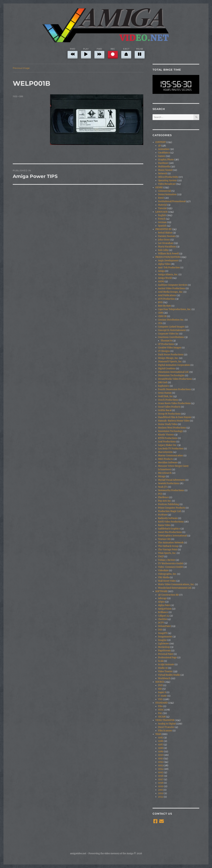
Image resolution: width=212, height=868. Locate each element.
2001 (160, 790)
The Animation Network (171, 543)
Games (162, 156)
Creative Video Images (170, 348)
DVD (160, 685)
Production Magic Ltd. (170, 511)
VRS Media (164, 577)
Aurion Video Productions (172, 288)
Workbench (164, 678)
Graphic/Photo (166, 160)
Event (161, 198)
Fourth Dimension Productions (174, 389)
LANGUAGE (161, 212)
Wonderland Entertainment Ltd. (175, 588)
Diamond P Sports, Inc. (170, 362)
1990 (161, 755)
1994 (161, 769)
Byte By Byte (164, 306)
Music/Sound (165, 170)
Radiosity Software (168, 518)
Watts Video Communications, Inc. (176, 584)
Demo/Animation (167, 194)
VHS (160, 699)
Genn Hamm (165, 393)
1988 (161, 748)
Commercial (164, 191)
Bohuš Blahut (165, 233)
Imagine (162, 640)
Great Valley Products (169, 407)
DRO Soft (163, 382)
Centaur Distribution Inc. (171, 320)
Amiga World (165, 278)
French (162, 219)
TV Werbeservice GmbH (171, 563)
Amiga (161, 271)
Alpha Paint (164, 605)
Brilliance (163, 612)
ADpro (161, 602)
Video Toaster (165, 671)
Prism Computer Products (172, 508)
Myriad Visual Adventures (172, 480)
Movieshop (164, 647)
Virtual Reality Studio (169, 675)
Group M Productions (169, 414)
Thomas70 (166, 341)
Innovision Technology (170, 431)
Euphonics (164, 386)
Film (160, 706)
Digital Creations (167, 369)
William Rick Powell (168, 254)
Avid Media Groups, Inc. (171, 292)
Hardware (163, 163)
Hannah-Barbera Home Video (174, 421)
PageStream (164, 651)
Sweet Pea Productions (170, 532)
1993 (161, 765)
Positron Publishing (169, 504)
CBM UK (162, 316)
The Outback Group (168, 546)
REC (113, 53)
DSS (160, 630)
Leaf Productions (167, 442)
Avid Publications (167, 295)
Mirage (162, 476)
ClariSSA (162, 619)
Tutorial (162, 208)
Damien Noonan (167, 236)
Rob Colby (163, 250)
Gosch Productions (168, 400)
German (162, 222)
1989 (161, 752)
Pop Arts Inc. (165, 501)
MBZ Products (166, 459)
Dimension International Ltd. (173, 372)
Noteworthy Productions (171, 490)
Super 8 (162, 692)
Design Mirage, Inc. (168, 358)
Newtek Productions (169, 483)
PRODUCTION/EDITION (168, 257)
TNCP (161, 557)
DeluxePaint (164, 626)
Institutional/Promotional (172, 201)
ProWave (163, 515)
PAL (160, 713)
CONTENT (161, 142)
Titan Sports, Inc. (167, 553)
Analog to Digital (167, 724)
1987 (161, 745)
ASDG (161, 281)
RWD (73, 53)
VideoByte (163, 570)
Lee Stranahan (166, 243)
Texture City (164, 539)
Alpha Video (164, 264)
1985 (161, 738)
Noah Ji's (163, 487)
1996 (161, 776)
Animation (164, 149)
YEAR (158, 734)
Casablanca (164, 153)
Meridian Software (168, 463)
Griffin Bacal (165, 410)
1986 (161, 741)
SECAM (162, 717)
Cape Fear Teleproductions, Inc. (175, 309)
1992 (161, 762)
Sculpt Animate (166, 664)
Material (162, 205)
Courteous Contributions (171, 337)
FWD (99, 53)
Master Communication (171, 456)
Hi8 (160, 689)
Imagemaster (165, 637)
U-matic (162, 696)
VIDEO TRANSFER (165, 720)
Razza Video (164, 525)
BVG (160, 302)
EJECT (126, 53)
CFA (160, 323)
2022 (161, 797)
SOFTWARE (161, 591)
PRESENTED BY (163, 229)
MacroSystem (165, 452)
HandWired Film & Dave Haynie (175, 417)
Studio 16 (163, 668)
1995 (161, 772)
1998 (161, 783)
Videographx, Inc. (167, 574)
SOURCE (160, 682)
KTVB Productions (168, 438)
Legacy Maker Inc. (168, 445)
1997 (161, 779)
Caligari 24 (164, 616)
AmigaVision (165, 609)
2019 (161, 793)
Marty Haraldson (167, 247)
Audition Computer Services (173, 285)
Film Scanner (165, 731)
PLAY (86, 53)
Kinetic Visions (166, 435)
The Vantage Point (168, 550)
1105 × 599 (18, 96)
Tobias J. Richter (167, 560)
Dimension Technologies (171, 375)
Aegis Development (168, 261)
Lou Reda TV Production (171, 449)
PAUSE (140, 53)
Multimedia (164, 167)
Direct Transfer (166, 727)
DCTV (161, 623)
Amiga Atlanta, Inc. (168, 274)
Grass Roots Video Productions (174, 403)
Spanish (162, 226)
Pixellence (163, 497)
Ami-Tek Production (169, 268)
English (162, 215)
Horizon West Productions (172, 428)
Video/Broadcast (167, 184)
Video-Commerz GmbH (171, 567)
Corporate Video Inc (168, 334)
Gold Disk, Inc (165, 396)
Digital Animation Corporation (174, 365)
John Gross (164, 240)
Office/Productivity (168, 177)
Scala (161, 661)
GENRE (159, 187)
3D (159, 146)
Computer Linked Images (171, 327)
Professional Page (167, 658)
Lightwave (163, 644)
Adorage (162, 598)
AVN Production (166, 299)
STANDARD (161, 703)
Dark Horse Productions (171, 355)
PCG (160, 494)
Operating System (167, 180)
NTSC (161, 710)
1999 (161, 786)
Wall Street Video (167, 581)
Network (163, 174)
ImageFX (163, 633)
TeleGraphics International (172, 536)
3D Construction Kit (168, 595)
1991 (160, 758)
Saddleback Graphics (169, 529)
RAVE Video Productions (171, 522)
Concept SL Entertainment (172, 330)
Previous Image (21, 68)
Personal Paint (166, 654)
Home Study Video (168, 424)
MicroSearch (165, 473)
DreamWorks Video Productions (175, 379)
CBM (160, 313)
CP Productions (166, 344)
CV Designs (164, 351)
